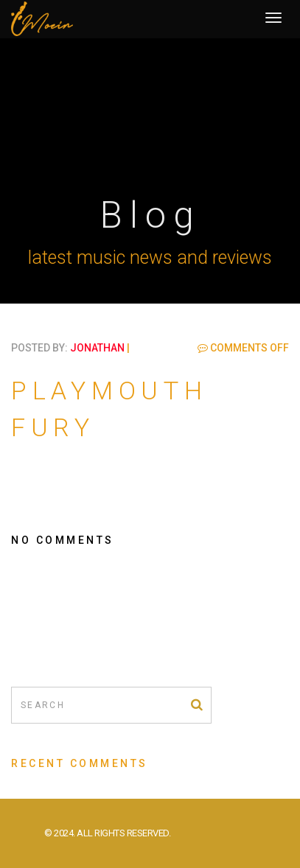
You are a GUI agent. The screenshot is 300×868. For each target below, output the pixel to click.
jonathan (97, 348)
